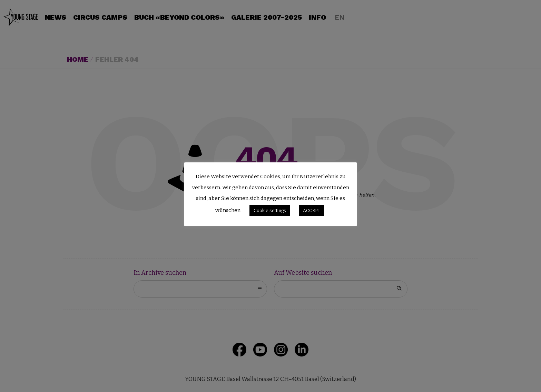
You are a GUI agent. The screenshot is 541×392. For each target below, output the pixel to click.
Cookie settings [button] (270, 210)
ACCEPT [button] (312, 210)
